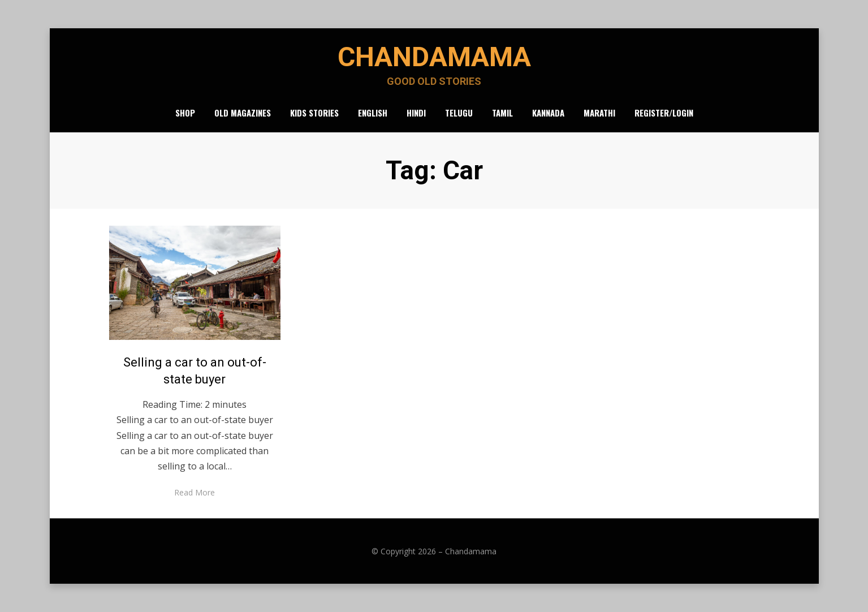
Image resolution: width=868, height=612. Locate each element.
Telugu (459, 113)
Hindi (416, 113)
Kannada (548, 113)
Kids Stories (314, 113)
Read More (195, 492)
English (373, 113)
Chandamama (434, 57)
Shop (185, 113)
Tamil (502, 113)
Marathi (599, 113)
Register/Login (664, 113)
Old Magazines (243, 113)
